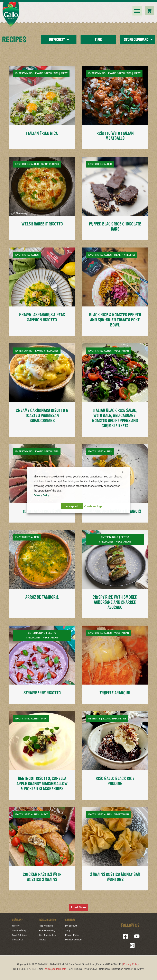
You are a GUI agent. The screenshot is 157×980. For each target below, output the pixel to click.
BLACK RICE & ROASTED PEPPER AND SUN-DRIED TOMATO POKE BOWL (115, 320)
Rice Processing (47, 931)
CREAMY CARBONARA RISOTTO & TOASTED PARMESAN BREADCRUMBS (42, 416)
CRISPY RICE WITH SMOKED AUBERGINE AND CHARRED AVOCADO (115, 602)
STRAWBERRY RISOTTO (42, 693)
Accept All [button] (72, 506)
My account (71, 926)
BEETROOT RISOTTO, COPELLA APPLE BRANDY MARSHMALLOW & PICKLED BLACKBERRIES (42, 784)
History (16, 926)
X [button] (123, 472)
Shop (68, 931)
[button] (137, 11)
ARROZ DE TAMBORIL (42, 597)
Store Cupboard (138, 40)
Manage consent (74, 940)
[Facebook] (125, 936)
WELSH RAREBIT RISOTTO (42, 224)
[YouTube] (137, 936)
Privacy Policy (72, 935)
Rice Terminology (47, 935)
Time (98, 40)
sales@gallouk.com (56, 969)
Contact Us (18, 940)
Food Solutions (20, 935)
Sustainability (19, 931)
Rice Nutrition (46, 926)
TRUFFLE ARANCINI (115, 693)
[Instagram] (132, 945)
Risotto (42, 940)
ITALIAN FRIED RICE (42, 134)
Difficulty (59, 40)
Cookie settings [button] (93, 506)
